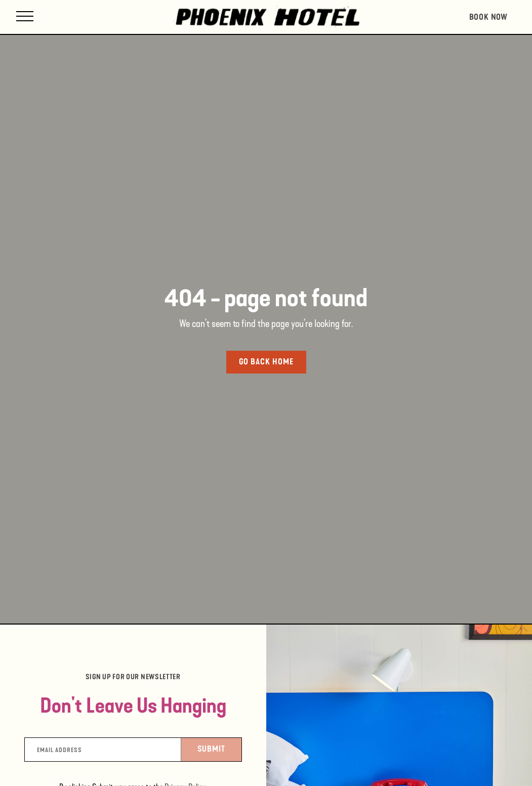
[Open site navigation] (25, 17)
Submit (220, 748)
